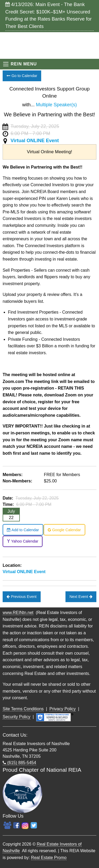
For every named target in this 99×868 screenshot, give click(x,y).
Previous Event (22, 597)
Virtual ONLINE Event (35, 141)
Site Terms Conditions (23, 709)
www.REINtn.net (18, 613)
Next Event (81, 597)
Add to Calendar (23, 530)
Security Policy (16, 717)
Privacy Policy (63, 709)
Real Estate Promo (49, 858)
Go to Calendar (22, 76)
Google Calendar (64, 530)
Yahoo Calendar (23, 541)
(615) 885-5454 (19, 763)
